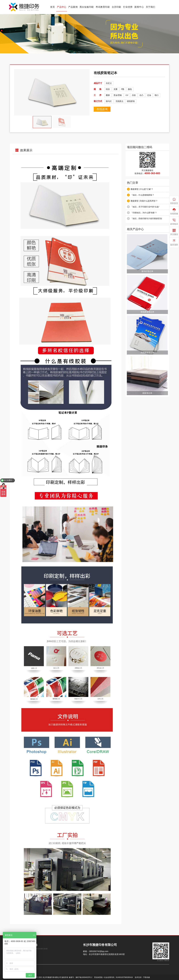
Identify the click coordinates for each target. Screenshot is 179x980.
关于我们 (151, 7)
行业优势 (128, 7)
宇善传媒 (147, 977)
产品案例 (73, 7)
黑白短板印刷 (87, 7)
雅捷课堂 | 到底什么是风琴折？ (144, 201)
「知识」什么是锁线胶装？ (142, 195)
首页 (53, 7)
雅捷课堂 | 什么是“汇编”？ (142, 189)
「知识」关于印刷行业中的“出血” (145, 207)
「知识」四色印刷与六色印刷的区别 (146, 219)
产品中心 (62, 7)
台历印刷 (116, 7)
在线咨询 (102, 109)
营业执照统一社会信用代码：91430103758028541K (113, 977)
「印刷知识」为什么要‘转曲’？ (144, 213)
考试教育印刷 (103, 7)
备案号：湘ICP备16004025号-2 (81, 977)
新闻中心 (139, 7)
